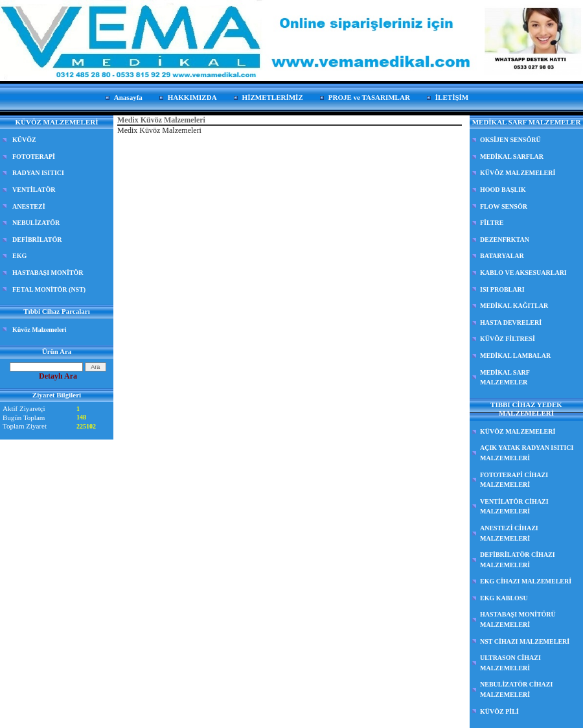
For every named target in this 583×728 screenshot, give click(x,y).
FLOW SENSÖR (504, 206)
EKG (19, 256)
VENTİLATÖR (34, 190)
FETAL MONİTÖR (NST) (49, 289)
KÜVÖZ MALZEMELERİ (518, 173)
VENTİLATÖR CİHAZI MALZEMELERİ (514, 507)
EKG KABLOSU (504, 598)
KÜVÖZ (24, 140)
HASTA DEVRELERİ (511, 323)
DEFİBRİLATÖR (37, 240)
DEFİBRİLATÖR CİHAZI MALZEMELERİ (518, 560)
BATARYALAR (502, 256)
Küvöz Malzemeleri (40, 330)
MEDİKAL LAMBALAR (515, 356)
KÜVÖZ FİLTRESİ (508, 339)
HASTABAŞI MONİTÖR (48, 273)
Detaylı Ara (58, 376)
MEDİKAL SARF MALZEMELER (505, 378)
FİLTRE (492, 223)
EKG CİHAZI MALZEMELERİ (526, 581)
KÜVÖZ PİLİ (499, 711)
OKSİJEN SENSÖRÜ (510, 140)
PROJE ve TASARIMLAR (369, 97)
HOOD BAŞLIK (503, 190)
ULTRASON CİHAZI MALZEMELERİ (510, 663)
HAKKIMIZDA (192, 97)
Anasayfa (128, 97)
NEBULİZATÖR (36, 223)
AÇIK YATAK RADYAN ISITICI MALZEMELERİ (527, 453)
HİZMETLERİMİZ (273, 97)
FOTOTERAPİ (34, 157)
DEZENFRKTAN (505, 240)
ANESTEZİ (29, 206)
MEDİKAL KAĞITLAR (514, 306)
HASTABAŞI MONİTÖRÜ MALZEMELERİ (518, 619)
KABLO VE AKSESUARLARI (523, 273)
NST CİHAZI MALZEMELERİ (525, 641)
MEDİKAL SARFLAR (512, 157)
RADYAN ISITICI (38, 173)
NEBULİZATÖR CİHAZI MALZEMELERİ (516, 689)
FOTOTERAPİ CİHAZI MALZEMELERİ (514, 480)
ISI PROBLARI (502, 289)
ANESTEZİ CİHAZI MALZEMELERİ (509, 533)
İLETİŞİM (452, 97)
